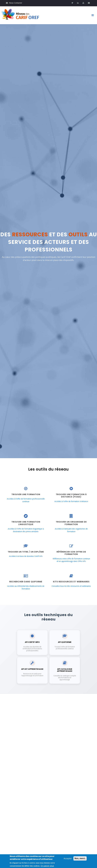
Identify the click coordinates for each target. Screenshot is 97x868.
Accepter (68, 858)
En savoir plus (47, 866)
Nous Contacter (14, 3)
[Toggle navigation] (94, 16)
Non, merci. (80, 858)
